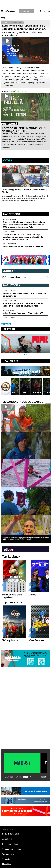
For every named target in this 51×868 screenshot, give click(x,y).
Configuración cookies (12, 849)
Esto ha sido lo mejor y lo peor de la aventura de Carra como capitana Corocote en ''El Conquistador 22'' (26, 538)
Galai (26, 393)
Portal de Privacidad (11, 834)
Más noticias (11, 214)
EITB (3, 18)
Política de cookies (10, 844)
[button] (47, 174)
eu (45, 11)
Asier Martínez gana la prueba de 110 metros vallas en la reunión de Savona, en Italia (23, 305)
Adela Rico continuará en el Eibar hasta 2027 (23, 313)
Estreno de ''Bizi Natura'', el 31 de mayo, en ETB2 (24, 129)
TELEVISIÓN (6, 324)
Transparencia (8, 854)
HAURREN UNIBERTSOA (17, 777)
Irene (37, 393)
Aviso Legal (7, 839)
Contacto (6, 859)
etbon (11, 329)
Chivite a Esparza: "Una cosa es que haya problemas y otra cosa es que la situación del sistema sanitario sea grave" (23, 237)
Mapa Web (7, 864)
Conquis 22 (11, 361)
